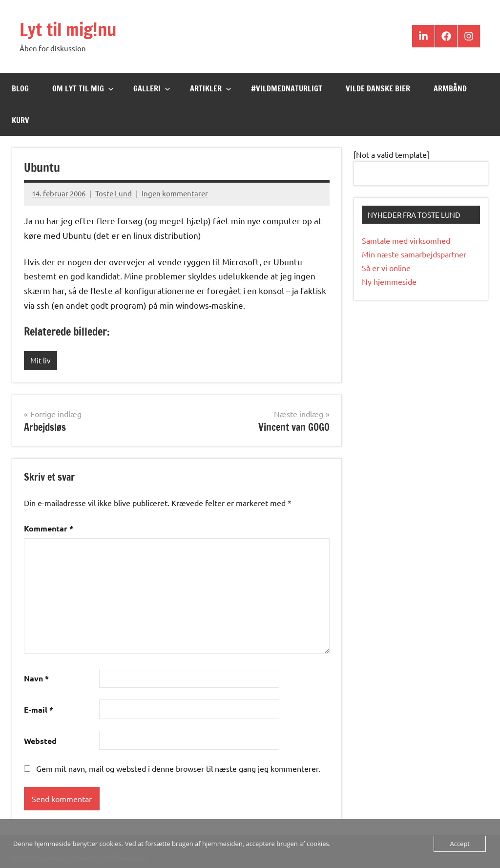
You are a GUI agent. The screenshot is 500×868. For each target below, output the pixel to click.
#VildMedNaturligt (287, 88)
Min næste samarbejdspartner (414, 254)
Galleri (152, 88)
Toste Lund (114, 193)
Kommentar (49, 528)
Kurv (21, 120)
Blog (20, 88)
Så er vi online (386, 268)
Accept (460, 844)
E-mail (39, 709)
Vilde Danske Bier (378, 88)
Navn (36, 678)
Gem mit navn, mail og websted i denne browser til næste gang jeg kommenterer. (178, 768)
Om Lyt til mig (83, 88)
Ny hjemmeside (389, 281)
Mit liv (41, 360)
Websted (40, 741)
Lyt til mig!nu (68, 30)
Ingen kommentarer (175, 193)
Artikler (211, 88)
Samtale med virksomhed (406, 240)
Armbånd (450, 88)
